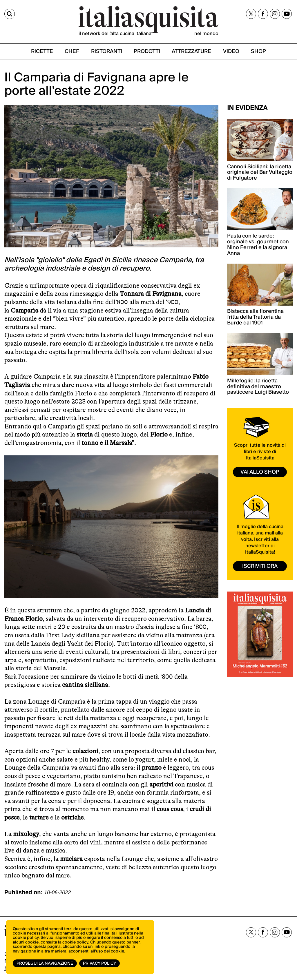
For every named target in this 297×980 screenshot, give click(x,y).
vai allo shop (260, 472)
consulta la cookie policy (64, 942)
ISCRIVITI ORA (260, 566)
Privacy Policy (99, 963)
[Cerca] (10, 14)
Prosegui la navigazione (45, 963)
